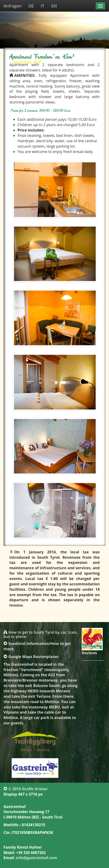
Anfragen (12, 6)
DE (31, 6)
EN (54, 6)
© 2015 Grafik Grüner (26, 789)
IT (43, 6)
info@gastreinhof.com (37, 858)
